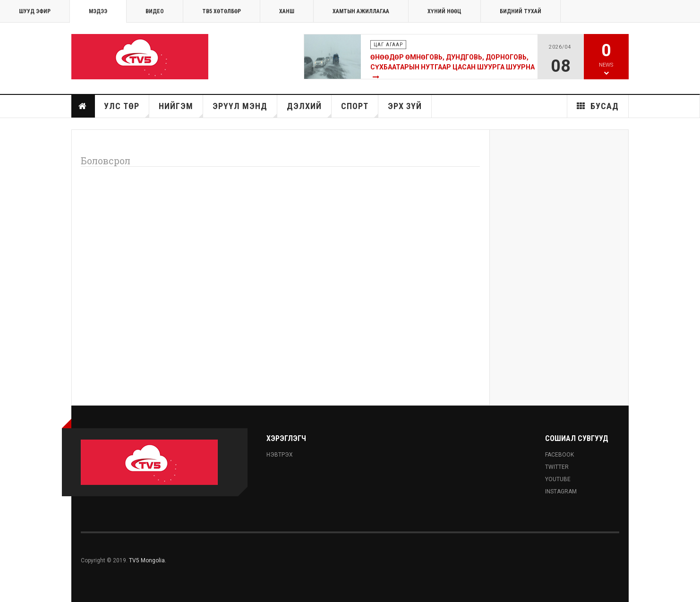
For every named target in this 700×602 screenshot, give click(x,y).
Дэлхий (309, 109)
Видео (155, 11)
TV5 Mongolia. (148, 560)
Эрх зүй (405, 106)
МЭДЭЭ (98, 11)
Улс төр (127, 109)
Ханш (287, 11)
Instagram (561, 492)
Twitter (557, 467)
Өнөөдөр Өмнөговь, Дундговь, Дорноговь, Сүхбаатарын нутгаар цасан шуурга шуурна (452, 62)
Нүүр (83, 106)
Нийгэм (181, 109)
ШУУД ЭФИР (35, 11)
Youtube (558, 479)
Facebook (559, 455)
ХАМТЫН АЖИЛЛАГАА (361, 11)
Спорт (360, 109)
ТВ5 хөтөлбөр (222, 11)
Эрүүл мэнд (245, 109)
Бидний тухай (521, 11)
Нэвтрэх (280, 455)
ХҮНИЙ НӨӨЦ (444, 11)
